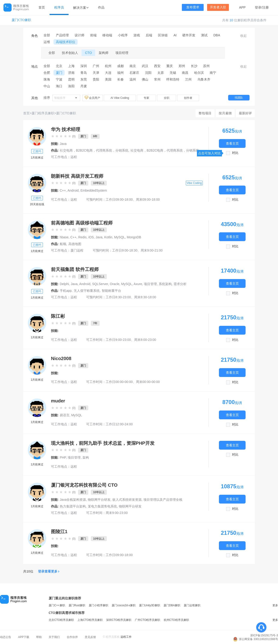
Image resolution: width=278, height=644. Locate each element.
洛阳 (71, 86)
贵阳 (96, 79)
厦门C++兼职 (57, 605)
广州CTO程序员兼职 (147, 620)
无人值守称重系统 (87, 291)
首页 (42, 7)
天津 (96, 73)
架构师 (104, 53)
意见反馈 (90, 637)
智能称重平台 (111, 291)
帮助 (39, 637)
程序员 (59, 7)
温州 (133, 79)
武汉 (145, 66)
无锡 (173, 73)
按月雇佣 (225, 113)
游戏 (137, 35)
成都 (120, 66)
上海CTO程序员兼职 (90, 620)
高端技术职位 (66, 42)
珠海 (47, 79)
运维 (47, 42)
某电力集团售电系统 (102, 506)
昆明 (71, 79)
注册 (265, 7)
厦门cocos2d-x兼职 (124, 605)
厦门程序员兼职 (43, 113)
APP (242, 7)
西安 (157, 66)
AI (175, 35)
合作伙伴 (72, 637)
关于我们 (54, 637)
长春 (120, 79)
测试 (204, 35)
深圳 (84, 66)
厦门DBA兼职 (172, 605)
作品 (101, 7)
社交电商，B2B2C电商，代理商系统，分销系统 (94, 150)
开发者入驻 (218, 7)
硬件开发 (189, 35)
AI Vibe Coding (120, 98)
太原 (161, 73)
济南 (71, 73)
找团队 (239, 98)
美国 (108, 79)
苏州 (206, 66)
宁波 (59, 79)
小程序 (123, 35)
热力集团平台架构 (73, 506)
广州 (96, 66)
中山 (47, 86)
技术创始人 (70, 53)
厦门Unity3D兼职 (150, 605)
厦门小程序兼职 (98, 605)
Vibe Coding (194, 183)
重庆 (170, 66)
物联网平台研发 (130, 506)
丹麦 (84, 86)
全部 (47, 35)
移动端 (107, 35)
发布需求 (193, 7)
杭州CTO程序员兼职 (176, 620)
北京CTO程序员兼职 (61, 620)
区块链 (163, 35)
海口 (59, 86)
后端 (149, 35)
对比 (235, 153)
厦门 (59, 73)
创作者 (188, 98)
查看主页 (232, 143)
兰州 (188, 79)
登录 (258, 7)
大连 (108, 73)
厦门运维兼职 (192, 605)
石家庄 (134, 73)
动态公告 (6, 637)
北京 (59, 66)
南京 (133, 66)
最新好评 (245, 113)
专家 (146, 98)
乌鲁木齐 (204, 79)
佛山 (145, 79)
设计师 (79, 35)
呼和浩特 (173, 79)
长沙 (194, 66)
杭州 (108, 66)
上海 (71, 66)
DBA (217, 35)
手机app (66, 291)
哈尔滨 (199, 73)
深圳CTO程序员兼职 (119, 620)
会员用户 (93, 98)
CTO (88, 53)
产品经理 (62, 35)
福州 (120, 73)
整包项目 (205, 113)
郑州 (182, 66)
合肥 (47, 73)
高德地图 (75, 244)
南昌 (185, 73)
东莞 (84, 79)
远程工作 (126, 637)
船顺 (63, 244)
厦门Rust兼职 (77, 605)
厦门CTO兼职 (21, 20)
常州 (157, 79)
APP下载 (24, 637)
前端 (93, 35)
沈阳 (148, 73)
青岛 (84, 73)
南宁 (213, 73)
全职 (167, 98)
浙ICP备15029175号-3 (264, 635)
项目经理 (122, 53)
